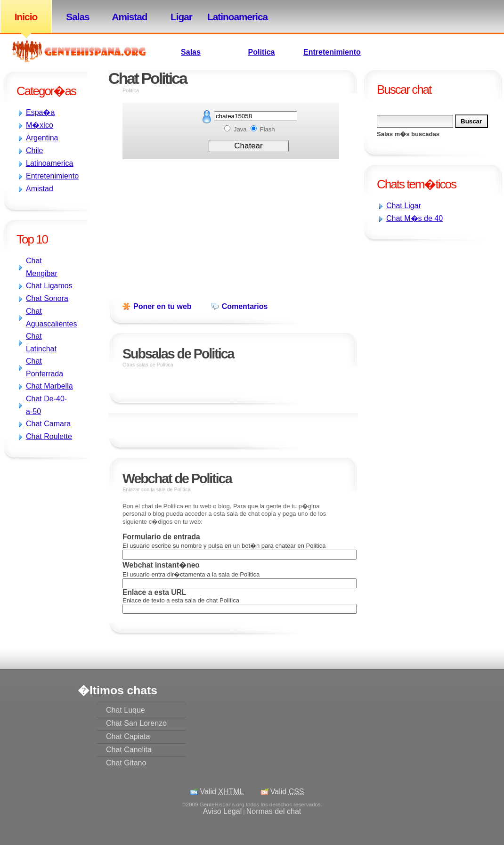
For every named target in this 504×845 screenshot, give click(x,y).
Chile (34, 150)
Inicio (26, 17)
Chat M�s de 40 (415, 218)
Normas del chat (274, 811)
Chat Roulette (49, 436)
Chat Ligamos (49, 286)
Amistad (129, 17)
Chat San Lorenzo (136, 723)
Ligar (181, 17)
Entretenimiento (332, 52)
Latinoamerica (233, 17)
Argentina (42, 138)
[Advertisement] (231, 225)
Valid (222, 792)
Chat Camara (48, 424)
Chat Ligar (404, 206)
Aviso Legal (222, 811)
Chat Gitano (126, 763)
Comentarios (245, 306)
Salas (77, 17)
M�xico (40, 125)
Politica (262, 52)
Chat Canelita (129, 750)
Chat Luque (126, 710)
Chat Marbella (49, 386)
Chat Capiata (128, 736)
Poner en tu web (163, 306)
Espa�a (40, 112)
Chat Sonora (47, 298)
